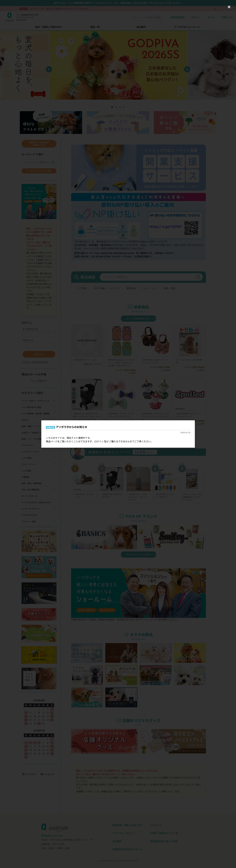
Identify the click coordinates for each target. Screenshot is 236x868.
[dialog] (118, 434)
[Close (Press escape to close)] (229, 7)
